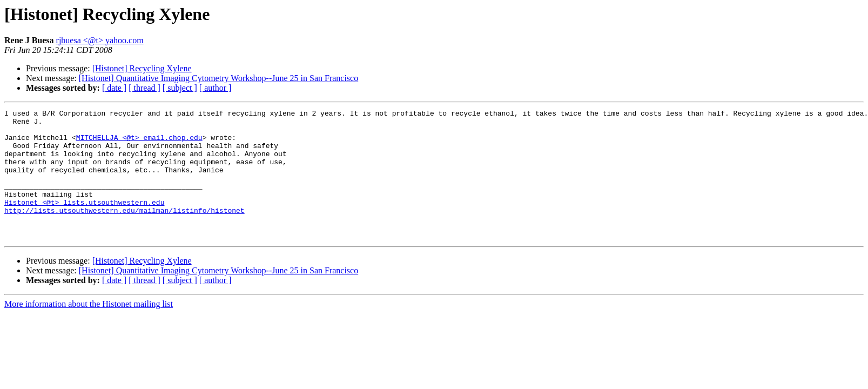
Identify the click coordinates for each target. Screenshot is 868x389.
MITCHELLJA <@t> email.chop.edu (139, 144)
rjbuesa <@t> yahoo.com (100, 40)
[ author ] (216, 88)
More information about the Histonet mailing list (89, 330)
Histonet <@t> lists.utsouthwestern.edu (84, 222)
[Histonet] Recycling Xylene (142, 68)
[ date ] (114, 88)
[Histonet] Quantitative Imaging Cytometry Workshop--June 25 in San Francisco (218, 78)
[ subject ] (180, 88)
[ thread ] (144, 88)
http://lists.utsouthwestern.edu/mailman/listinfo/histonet (125, 231)
